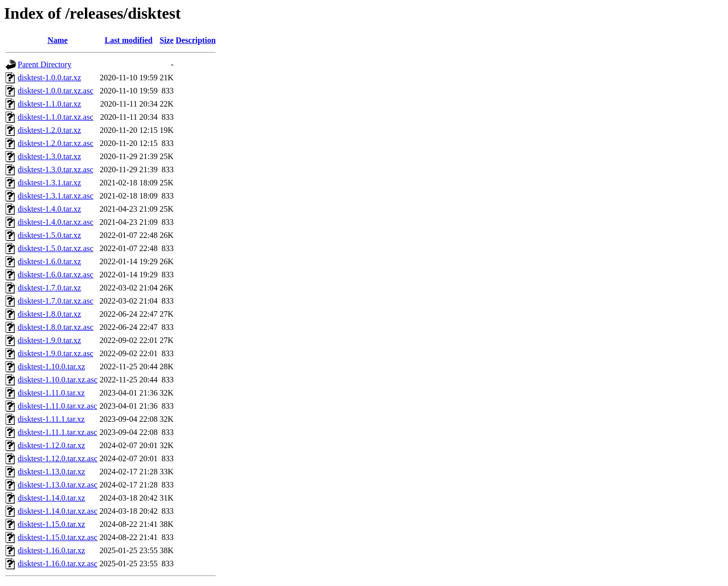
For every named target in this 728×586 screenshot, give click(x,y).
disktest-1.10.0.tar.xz (51, 367)
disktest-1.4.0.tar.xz (49, 209)
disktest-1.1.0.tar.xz (49, 104)
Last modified (129, 40)
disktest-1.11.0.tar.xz (51, 393)
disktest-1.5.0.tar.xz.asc (56, 248)
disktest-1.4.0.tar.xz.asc (56, 222)
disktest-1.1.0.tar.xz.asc (56, 117)
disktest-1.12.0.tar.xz (51, 445)
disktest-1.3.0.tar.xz (49, 156)
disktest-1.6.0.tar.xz (49, 261)
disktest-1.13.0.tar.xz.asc (58, 485)
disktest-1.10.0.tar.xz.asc (58, 380)
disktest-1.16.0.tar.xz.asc (58, 564)
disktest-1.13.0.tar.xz (51, 472)
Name (58, 40)
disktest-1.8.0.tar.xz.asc (56, 327)
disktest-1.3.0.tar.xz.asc (56, 169)
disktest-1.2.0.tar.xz (49, 130)
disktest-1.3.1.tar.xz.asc (56, 196)
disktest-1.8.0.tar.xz (49, 314)
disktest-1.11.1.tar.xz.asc (57, 432)
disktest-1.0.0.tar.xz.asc (56, 91)
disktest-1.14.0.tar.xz (51, 498)
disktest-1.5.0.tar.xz (49, 235)
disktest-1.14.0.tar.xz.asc (58, 511)
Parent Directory (44, 64)
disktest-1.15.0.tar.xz (51, 524)
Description (195, 40)
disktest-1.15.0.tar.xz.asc (58, 537)
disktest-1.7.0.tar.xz (49, 288)
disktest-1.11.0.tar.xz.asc (57, 406)
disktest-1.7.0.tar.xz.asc (56, 301)
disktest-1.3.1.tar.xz (49, 183)
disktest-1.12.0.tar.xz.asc (58, 458)
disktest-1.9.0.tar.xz (49, 340)
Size (167, 40)
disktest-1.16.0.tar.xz (51, 550)
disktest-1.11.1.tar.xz (51, 419)
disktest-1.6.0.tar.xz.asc (56, 275)
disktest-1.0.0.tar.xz (49, 78)
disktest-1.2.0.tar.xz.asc (56, 143)
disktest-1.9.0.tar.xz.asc (56, 353)
